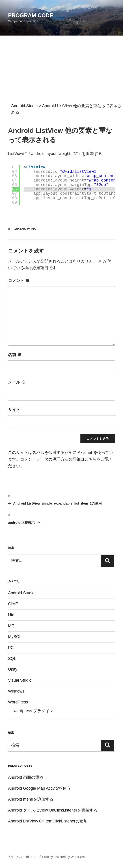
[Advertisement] (61, 69)
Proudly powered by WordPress (64, 857)
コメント (19, 281)
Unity (13, 669)
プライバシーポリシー (23, 857)
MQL (12, 626)
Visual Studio (20, 680)
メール (17, 382)
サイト (14, 410)
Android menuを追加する (31, 799)
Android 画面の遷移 (26, 777)
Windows (16, 691)
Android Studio (25, 229)
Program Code (31, 15)
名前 (15, 355)
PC (11, 648)
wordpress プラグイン (33, 711)
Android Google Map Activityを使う (39, 788)
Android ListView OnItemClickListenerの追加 (48, 821)
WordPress (18, 702)
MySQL (15, 637)
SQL (12, 659)
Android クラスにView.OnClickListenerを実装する (53, 810)
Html (12, 615)
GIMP (13, 604)
